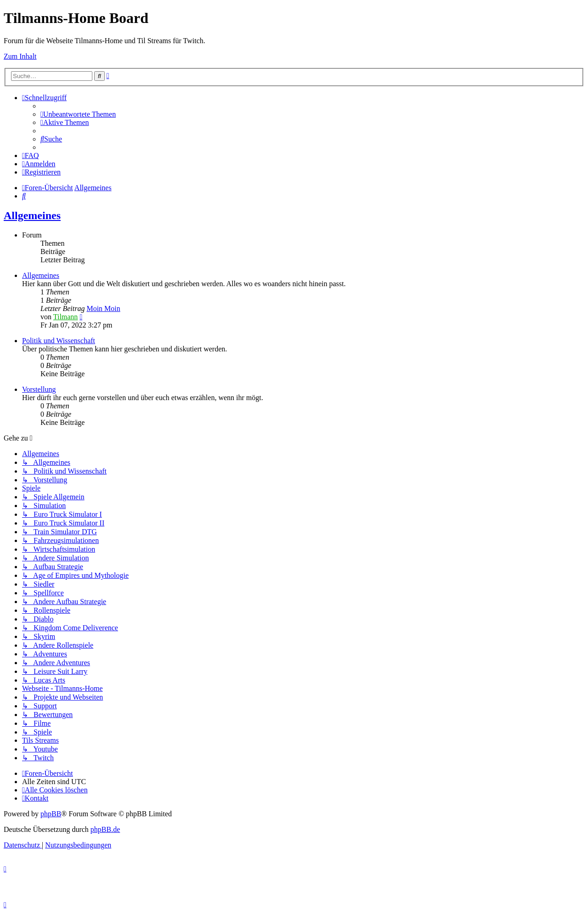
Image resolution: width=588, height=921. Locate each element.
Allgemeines (32, 215)
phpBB (51, 814)
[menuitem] (78, 114)
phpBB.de (105, 829)
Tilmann (66, 317)
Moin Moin (103, 308)
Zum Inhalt (20, 56)
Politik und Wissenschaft (59, 341)
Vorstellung (39, 389)
